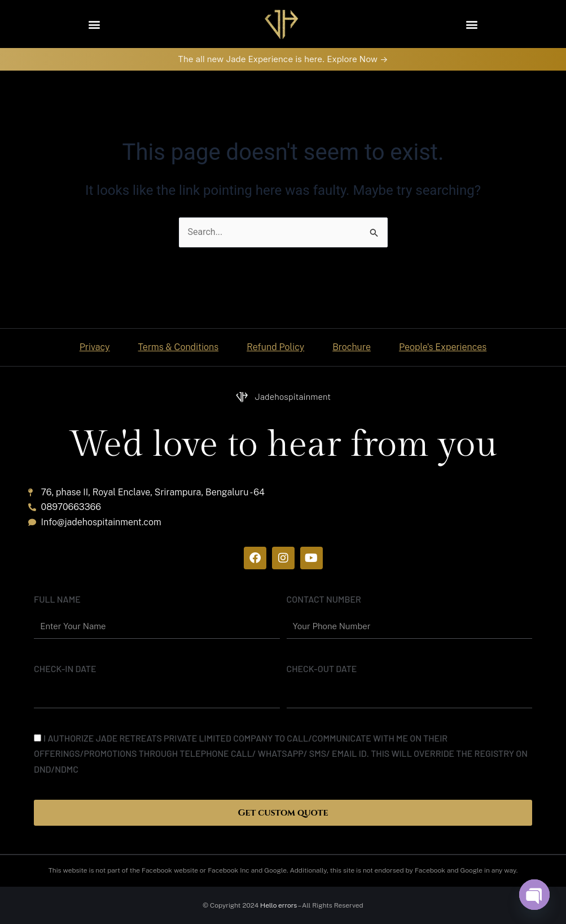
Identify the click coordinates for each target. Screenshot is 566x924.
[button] (95, 24)
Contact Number (324, 599)
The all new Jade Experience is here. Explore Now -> (283, 59)
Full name (57, 599)
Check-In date (65, 668)
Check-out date (322, 668)
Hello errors (278, 905)
